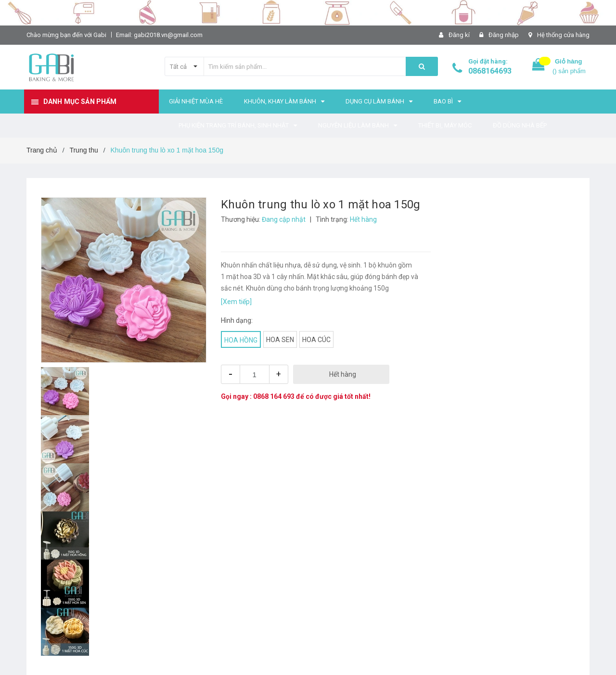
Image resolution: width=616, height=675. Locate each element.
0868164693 (490, 71)
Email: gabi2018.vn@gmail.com (159, 35)
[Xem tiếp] (236, 302)
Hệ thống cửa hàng (563, 35)
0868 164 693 (274, 396)
